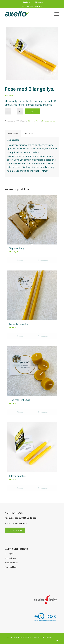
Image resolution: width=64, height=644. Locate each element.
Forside (39, 121)
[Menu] (55, 14)
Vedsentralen (11, 558)
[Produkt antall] (14, 111)
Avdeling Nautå (11, 563)
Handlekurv (27, 2)
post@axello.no (20, 523)
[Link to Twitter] (57, 641)
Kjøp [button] (20, 260)
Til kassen (39, 2)
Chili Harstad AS (46, 637)
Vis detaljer (43, 260)
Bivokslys (32, 121)
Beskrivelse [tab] (13, 133)
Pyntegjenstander (49, 121)
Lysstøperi (9, 554)
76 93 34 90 (38, 6)
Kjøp (32, 111)
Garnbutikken (11, 567)
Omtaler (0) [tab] (29, 133)
